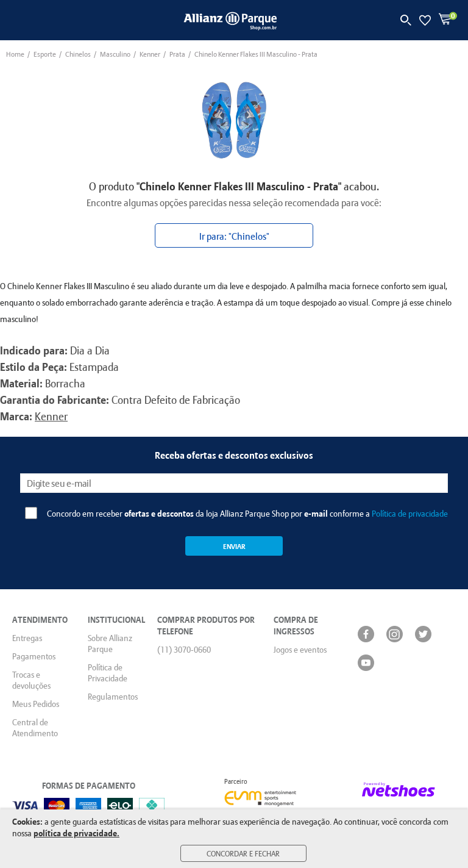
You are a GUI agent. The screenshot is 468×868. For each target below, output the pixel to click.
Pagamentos (34, 656)
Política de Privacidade (108, 673)
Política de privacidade (410, 514)
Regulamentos (113, 697)
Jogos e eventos (300, 650)
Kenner (51, 416)
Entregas (27, 638)
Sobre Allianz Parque (110, 644)
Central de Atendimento (35, 728)
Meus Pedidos (36, 704)
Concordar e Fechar (243, 853)
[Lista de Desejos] (425, 20)
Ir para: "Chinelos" (234, 236)
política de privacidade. (76, 833)
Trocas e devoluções (31, 680)
